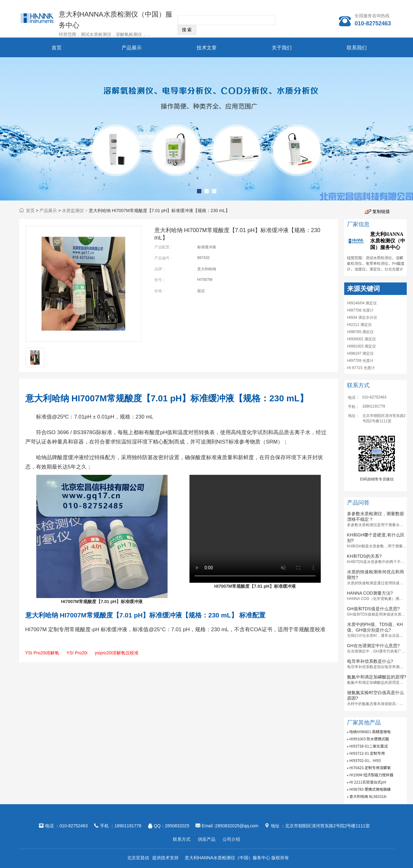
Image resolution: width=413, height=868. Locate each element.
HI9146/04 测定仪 (362, 303)
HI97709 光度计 (361, 361)
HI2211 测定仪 (360, 325)
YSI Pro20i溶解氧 (42, 653)
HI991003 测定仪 (362, 346)
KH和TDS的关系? (364, 556)
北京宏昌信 (138, 858)
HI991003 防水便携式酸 (369, 739)
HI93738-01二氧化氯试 (368, 746)
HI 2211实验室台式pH (368, 782)
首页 (57, 48)
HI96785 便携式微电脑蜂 (370, 789)
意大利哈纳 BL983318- (368, 796)
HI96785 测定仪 (361, 332)
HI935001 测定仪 (362, 339)
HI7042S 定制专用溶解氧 (370, 767)
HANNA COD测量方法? (370, 593)
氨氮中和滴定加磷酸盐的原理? (377, 677)
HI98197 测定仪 (361, 353)
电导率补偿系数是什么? (370, 661)
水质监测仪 (73, 211)
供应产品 (207, 839)
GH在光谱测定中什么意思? (373, 646)
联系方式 (182, 839)
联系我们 (357, 48)
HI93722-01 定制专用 (367, 753)
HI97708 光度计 (361, 310)
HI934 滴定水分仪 (362, 317)
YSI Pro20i (77, 653)
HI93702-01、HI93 (365, 760)
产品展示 (132, 48)
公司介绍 (231, 839)
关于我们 (282, 48)
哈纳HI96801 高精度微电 (370, 731)
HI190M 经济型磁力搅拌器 (371, 775)
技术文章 (207, 48)
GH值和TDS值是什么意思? (373, 609)
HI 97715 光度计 (361, 368)
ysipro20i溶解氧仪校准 (117, 653)
